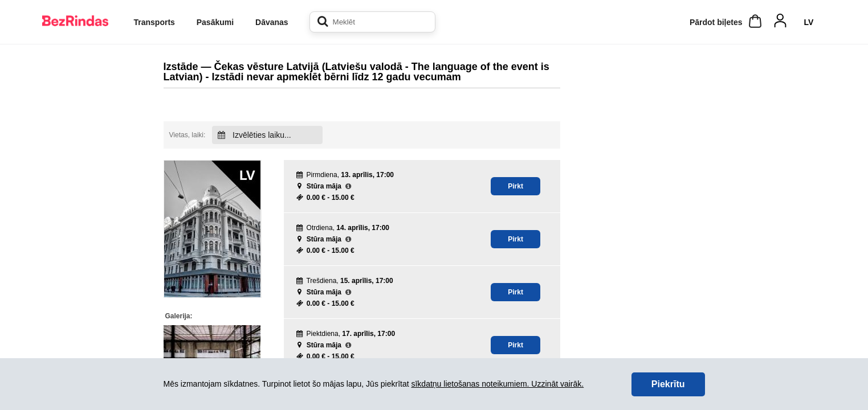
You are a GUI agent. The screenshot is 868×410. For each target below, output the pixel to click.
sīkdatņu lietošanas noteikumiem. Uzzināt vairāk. (497, 384)
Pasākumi (215, 22)
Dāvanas (272, 22)
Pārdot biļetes (716, 22)
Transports (154, 22)
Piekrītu (668, 384)
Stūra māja (324, 186)
